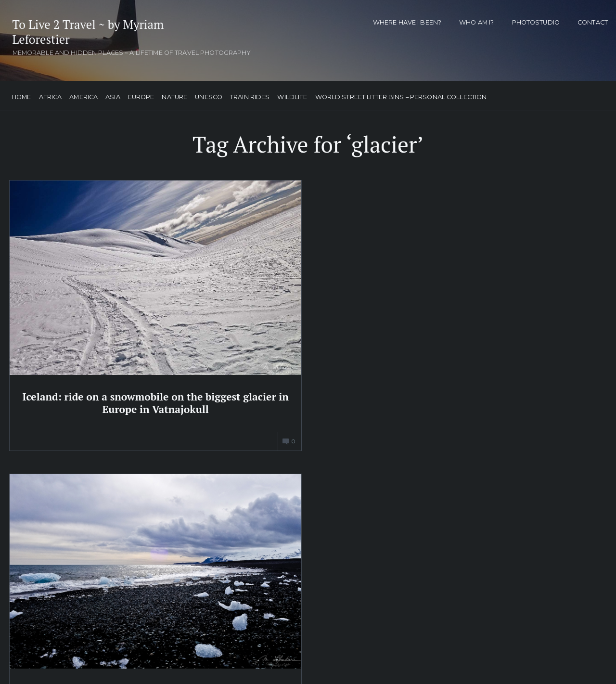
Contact (593, 22)
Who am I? (476, 22)
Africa (49, 95)
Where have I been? (407, 22)
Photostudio (536, 22)
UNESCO (207, 95)
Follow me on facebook (457, 446)
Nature (173, 95)
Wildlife (291, 95)
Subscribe (446, 648)
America (82, 95)
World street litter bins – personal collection (399, 95)
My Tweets (230, 462)
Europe (140, 95)
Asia (111, 95)
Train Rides (248, 95)
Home (20, 95)
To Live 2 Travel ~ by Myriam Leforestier (81, 33)
